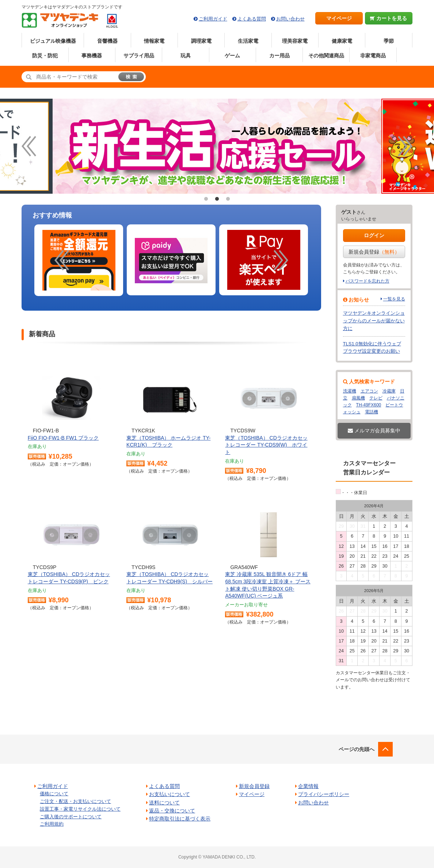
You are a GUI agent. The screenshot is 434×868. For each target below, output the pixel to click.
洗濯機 (350, 391)
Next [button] (405, 146)
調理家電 (201, 41)
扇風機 (358, 398)
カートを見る (389, 18)
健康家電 (342, 41)
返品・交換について (172, 811)
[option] (79, 260)
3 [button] (228, 199)
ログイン (374, 235)
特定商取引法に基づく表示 (180, 819)
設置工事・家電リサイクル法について (80, 809)
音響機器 (107, 41)
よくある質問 (252, 19)
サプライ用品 (139, 56)
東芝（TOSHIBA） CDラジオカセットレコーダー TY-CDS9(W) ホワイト (266, 445)
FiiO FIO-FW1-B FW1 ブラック (63, 438)
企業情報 (308, 786)
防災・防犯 (45, 56)
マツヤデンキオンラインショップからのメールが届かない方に (374, 321)
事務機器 (92, 56)
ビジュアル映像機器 (53, 41)
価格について (54, 794)
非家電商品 (373, 56)
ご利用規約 (52, 824)
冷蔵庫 (389, 391)
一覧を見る (394, 299)
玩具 (186, 56)
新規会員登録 (374, 252)
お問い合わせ (290, 19)
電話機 (372, 412)
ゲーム (232, 56)
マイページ (339, 18)
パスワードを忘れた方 (368, 281)
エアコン (369, 391)
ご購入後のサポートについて (71, 817)
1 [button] (206, 199)
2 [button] (217, 199)
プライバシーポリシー (324, 794)
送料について (164, 803)
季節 (389, 41)
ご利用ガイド (213, 19)
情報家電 (154, 41)
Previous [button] (29, 146)
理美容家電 (295, 41)
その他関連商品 (326, 56)
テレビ (376, 398)
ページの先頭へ (357, 749)
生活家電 (248, 41)
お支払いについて (170, 794)
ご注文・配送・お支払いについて (75, 801)
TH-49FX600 (369, 405)
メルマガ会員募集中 (374, 431)
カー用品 (279, 56)
